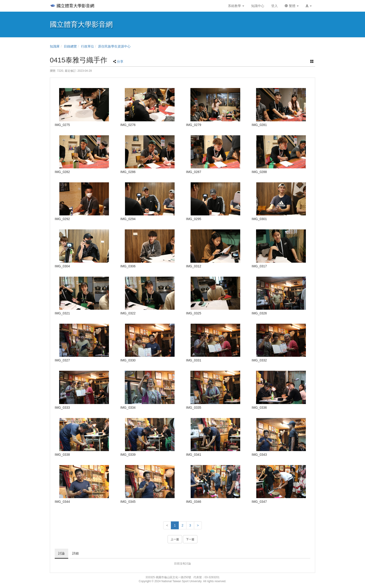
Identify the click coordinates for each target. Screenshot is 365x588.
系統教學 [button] (236, 6)
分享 (120, 61)
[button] (309, 6)
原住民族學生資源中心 (114, 46)
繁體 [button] (292, 6)
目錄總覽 (70, 46)
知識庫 (55, 46)
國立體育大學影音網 (72, 6)
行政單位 (88, 46)
